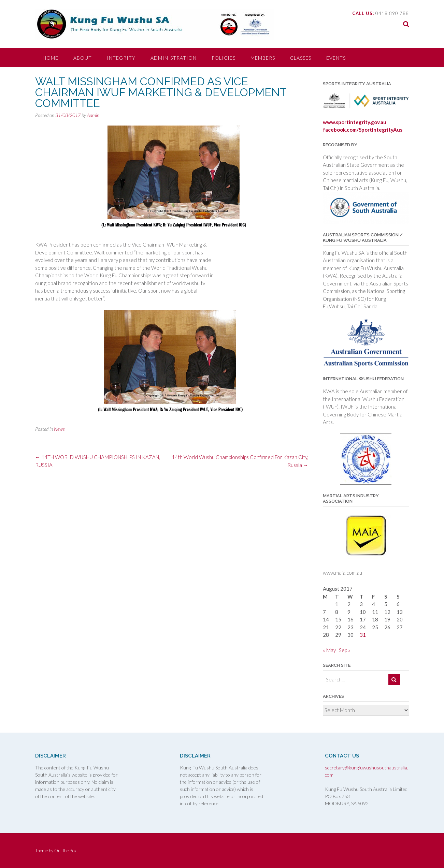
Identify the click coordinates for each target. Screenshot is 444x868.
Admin (93, 115)
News (59, 429)
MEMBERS (263, 58)
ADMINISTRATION (174, 58)
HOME (51, 58)
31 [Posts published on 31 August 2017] (363, 635)
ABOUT (83, 58)
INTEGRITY (121, 58)
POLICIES (224, 58)
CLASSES (301, 58)
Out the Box (65, 851)
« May (329, 650)
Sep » (345, 650)
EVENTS (336, 58)
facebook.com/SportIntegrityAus (363, 130)
